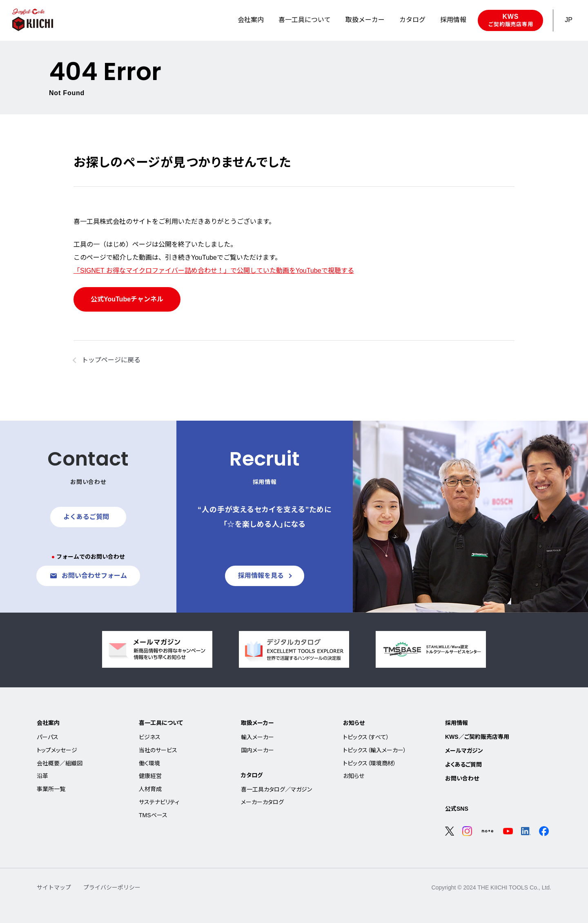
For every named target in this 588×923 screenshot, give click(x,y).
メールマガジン (464, 751)
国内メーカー (257, 750)
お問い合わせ (462, 778)
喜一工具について (161, 723)
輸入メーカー (257, 737)
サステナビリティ (159, 802)
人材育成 (150, 789)
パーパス (48, 737)
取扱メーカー (257, 723)
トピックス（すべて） (366, 737)
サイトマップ (54, 887)
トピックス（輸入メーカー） (375, 750)
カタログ (252, 775)
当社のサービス (158, 750)
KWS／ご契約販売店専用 (477, 737)
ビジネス (150, 737)
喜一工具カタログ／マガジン (276, 789)
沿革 (42, 776)
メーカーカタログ (262, 802)
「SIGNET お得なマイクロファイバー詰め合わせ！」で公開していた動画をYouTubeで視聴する (214, 271)
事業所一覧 (51, 789)
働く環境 (149, 763)
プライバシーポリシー (112, 887)
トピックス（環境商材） (370, 763)
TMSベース (153, 815)
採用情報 (457, 723)
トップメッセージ (57, 750)
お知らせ (354, 723)
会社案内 (48, 723)
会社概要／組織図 (60, 763)
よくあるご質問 (463, 765)
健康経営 (150, 776)
